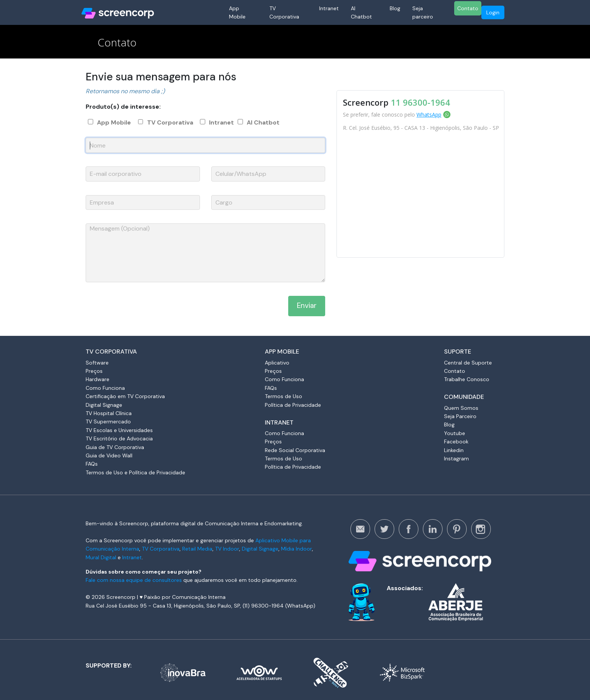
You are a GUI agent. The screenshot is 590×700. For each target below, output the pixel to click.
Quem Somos (461, 408)
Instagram (456, 458)
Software (97, 363)
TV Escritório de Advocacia (119, 438)
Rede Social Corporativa (295, 450)
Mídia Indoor (297, 549)
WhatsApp (429, 115)
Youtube (455, 433)
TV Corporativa (284, 12)
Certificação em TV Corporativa (125, 396)
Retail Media (197, 549)
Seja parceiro (423, 12)
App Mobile (237, 12)
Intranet (329, 8)
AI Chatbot (361, 12)
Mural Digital (101, 557)
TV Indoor (227, 549)
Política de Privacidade (293, 405)
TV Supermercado (108, 422)
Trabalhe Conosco (467, 379)
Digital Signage (104, 405)
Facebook (456, 442)
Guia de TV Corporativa (115, 447)
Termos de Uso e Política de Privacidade (135, 472)
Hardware (98, 379)
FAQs (92, 464)
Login (493, 12)
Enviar (307, 305)
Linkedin (454, 450)
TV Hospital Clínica (109, 413)
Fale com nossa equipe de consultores (134, 580)
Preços (94, 371)
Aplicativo (277, 363)
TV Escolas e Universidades (119, 430)
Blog (395, 8)
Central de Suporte (468, 363)
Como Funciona (105, 388)
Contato (468, 8)
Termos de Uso (283, 396)
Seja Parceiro (460, 416)
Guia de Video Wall (109, 455)
